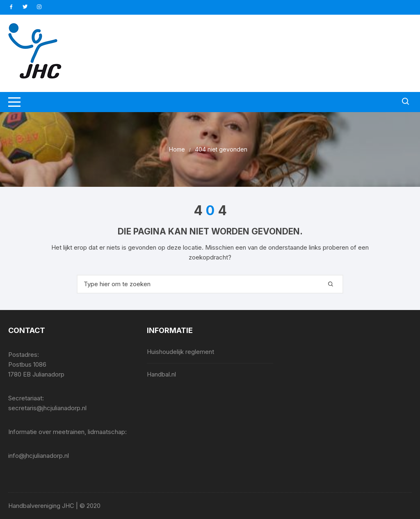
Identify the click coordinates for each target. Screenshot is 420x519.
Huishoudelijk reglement (180, 352)
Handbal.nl (161, 374)
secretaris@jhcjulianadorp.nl (47, 408)
